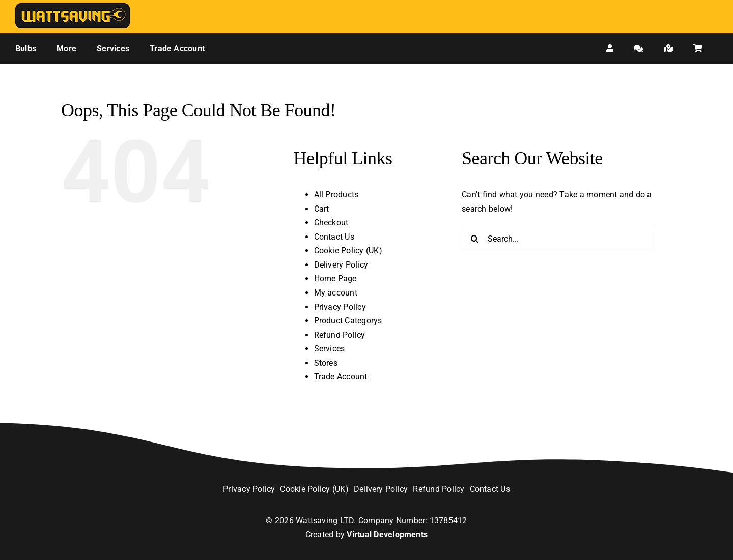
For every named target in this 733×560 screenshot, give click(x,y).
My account (336, 293)
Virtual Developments (387, 534)
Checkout (331, 223)
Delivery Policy (341, 265)
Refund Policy (340, 335)
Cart (322, 209)
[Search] (474, 239)
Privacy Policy (340, 307)
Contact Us (334, 237)
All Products (336, 195)
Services (330, 349)
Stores (326, 363)
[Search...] (558, 239)
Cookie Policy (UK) (348, 250)
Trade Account (341, 377)
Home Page (335, 278)
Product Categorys (348, 321)
